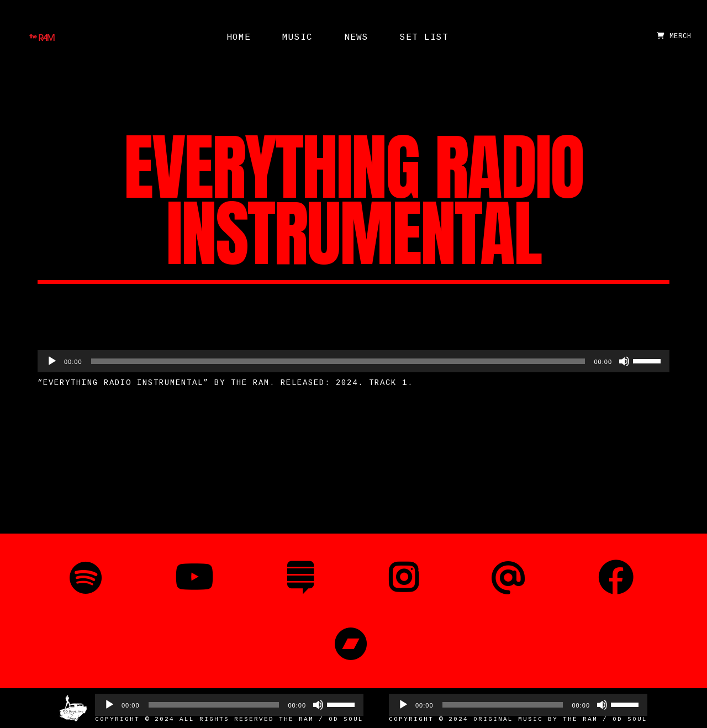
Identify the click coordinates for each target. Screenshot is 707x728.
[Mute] (624, 361)
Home (239, 38)
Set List (424, 38)
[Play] (52, 361)
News (356, 38)
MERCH (674, 36)
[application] (353, 361)
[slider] (338, 361)
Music (297, 38)
